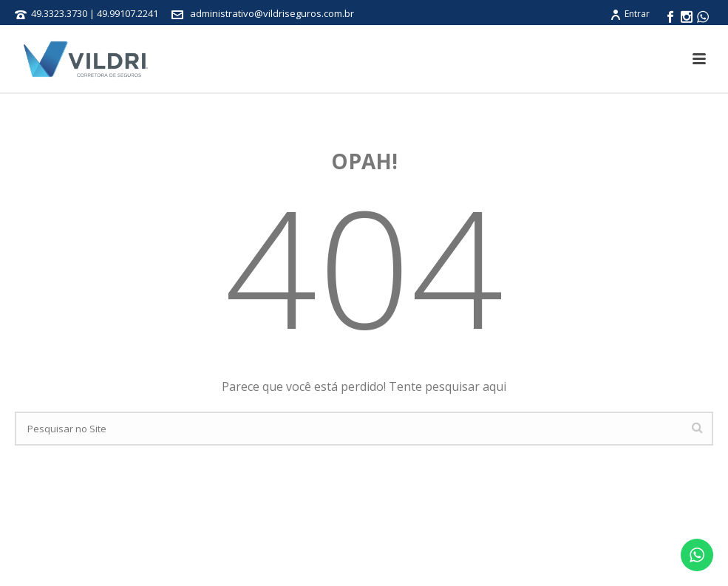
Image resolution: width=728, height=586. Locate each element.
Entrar (630, 14)
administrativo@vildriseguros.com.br (272, 13)
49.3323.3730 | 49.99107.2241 (96, 13)
